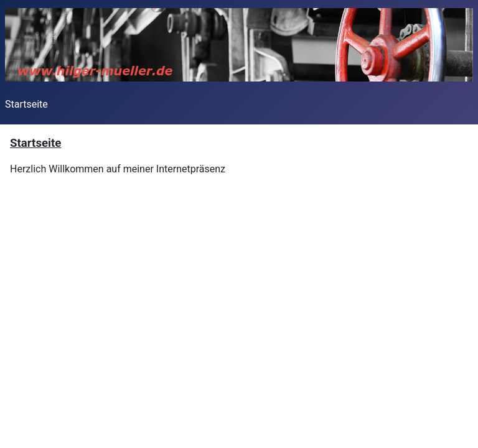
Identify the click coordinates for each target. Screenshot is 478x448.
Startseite (26, 104)
